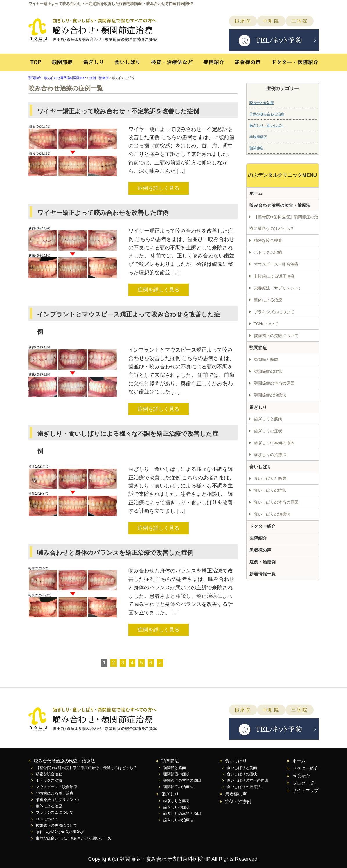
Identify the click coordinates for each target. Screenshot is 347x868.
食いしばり (127, 65)
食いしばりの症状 (270, 490)
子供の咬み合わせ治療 (267, 114)
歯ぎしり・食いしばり (267, 125)
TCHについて (266, 324)
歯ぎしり (93, 65)
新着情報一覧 (263, 574)
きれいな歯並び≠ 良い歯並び (60, 832)
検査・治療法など (172, 65)
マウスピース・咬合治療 (276, 264)
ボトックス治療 (268, 252)
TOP (37, 65)
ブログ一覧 (303, 783)
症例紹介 (215, 65)
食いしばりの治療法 (272, 514)
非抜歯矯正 (258, 137)
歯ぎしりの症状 (268, 431)
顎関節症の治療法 (270, 395)
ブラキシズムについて (274, 312)
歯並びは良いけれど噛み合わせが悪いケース (73, 838)
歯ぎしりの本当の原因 (274, 443)
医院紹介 (258, 538)
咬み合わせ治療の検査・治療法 (280, 205)
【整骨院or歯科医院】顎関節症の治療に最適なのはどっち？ (284, 223)
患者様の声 (248, 65)
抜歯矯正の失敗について (276, 336)
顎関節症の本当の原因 (274, 383)
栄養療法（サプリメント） (278, 288)
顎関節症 (62, 65)
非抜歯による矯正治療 (274, 276)
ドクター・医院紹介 (292, 65)
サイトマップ (305, 790)
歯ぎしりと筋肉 (268, 419)
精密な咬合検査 (268, 240)
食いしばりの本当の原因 (276, 502)
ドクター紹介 (263, 526)
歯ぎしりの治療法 (270, 455)
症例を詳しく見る (159, 188)
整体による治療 (268, 300)
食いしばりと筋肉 (270, 478)
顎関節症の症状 (268, 371)
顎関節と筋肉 (266, 359)
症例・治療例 (99, 78)
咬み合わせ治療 (262, 103)
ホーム (256, 193)
